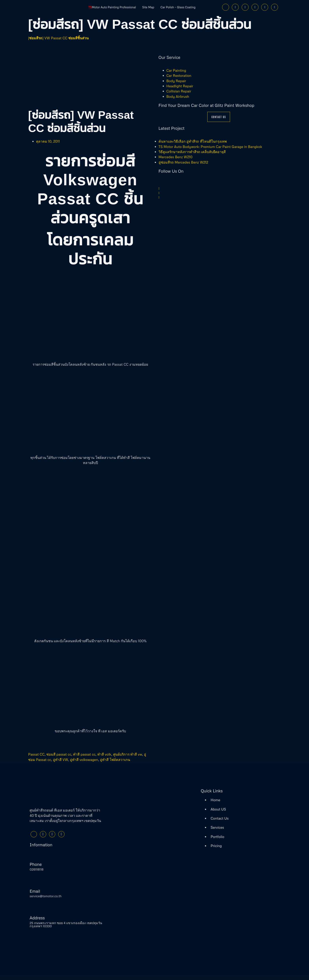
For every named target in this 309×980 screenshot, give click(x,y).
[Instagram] (245, 7)
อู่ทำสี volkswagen (84, 760)
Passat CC (36, 754)
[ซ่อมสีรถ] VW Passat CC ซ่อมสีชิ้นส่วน (58, 38)
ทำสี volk (104, 754)
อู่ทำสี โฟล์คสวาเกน (115, 760)
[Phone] (275, 7)
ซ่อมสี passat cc (59, 754)
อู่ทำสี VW (61, 760)
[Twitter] (235, 7)
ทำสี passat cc (84, 754)
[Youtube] (255, 7)
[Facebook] (226, 7)
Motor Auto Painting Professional (108, 7)
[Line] (265, 7)
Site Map (149, 7)
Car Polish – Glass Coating (182, 7)
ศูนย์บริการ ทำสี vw (128, 754)
